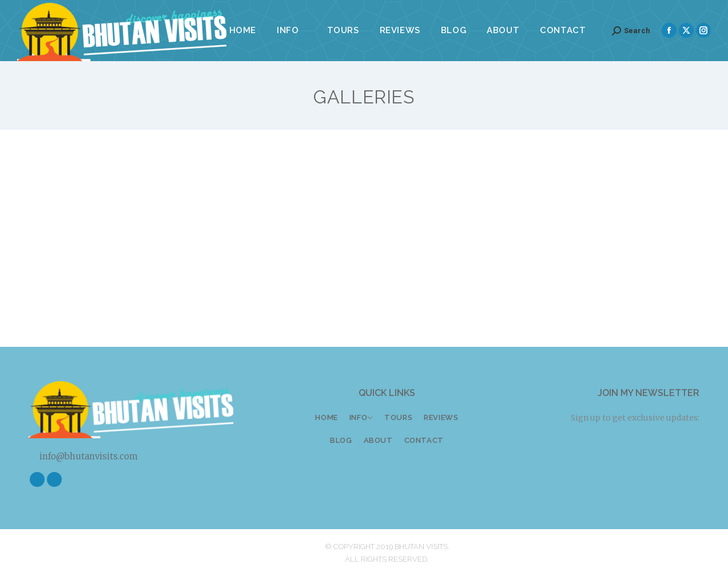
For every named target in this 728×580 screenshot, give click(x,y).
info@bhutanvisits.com (83, 456)
